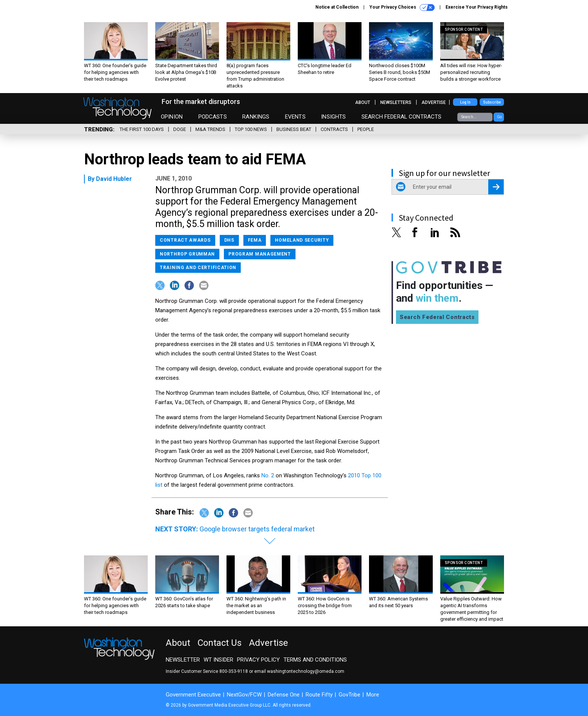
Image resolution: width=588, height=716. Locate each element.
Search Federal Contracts (402, 117)
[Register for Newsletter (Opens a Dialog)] (496, 187)
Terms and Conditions (315, 660)
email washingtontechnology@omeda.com (299, 671)
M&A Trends (210, 129)
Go (499, 117)
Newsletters (396, 102)
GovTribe (349, 695)
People (366, 129)
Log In (465, 102)
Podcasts (213, 117)
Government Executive (193, 695)
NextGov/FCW (244, 695)
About (363, 102)
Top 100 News (251, 129)
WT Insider (218, 660)
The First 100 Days (142, 129)
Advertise (434, 102)
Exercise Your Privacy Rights (477, 7)
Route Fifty (319, 695)
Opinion (172, 117)
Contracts (334, 129)
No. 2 (268, 475)
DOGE (180, 129)
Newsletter (183, 660)
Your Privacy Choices (402, 8)
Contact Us (220, 643)
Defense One (284, 695)
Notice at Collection (337, 7)
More (373, 695)
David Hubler (114, 179)
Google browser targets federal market (257, 529)
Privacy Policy (258, 660)
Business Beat (294, 129)
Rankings (256, 117)
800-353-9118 (234, 671)
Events (295, 117)
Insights (333, 117)
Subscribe (492, 102)
